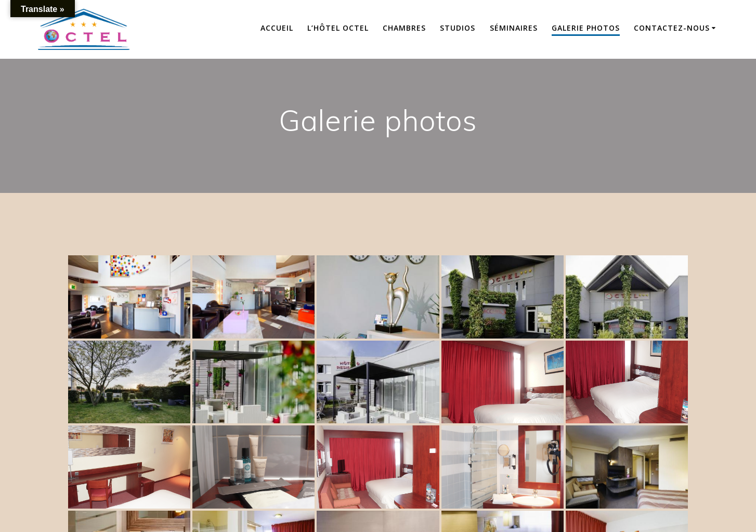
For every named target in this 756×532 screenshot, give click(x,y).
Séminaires (514, 28)
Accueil (277, 28)
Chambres (404, 28)
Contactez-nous (672, 28)
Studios (458, 28)
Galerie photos (586, 28)
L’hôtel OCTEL (338, 28)
